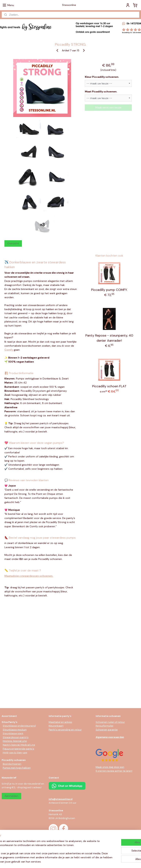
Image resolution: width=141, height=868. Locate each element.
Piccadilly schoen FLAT (109, 386)
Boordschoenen (12, 764)
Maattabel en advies (60, 722)
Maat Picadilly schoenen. (101, 92)
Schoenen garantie (107, 730)
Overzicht (13, 243)
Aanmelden (11, 796)
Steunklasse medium (15, 730)
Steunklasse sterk (13, 733)
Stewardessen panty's (16, 737)
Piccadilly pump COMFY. (109, 290)
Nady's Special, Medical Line (19, 745)
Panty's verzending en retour (65, 730)
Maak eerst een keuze (108, 107)
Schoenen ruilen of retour (110, 722)
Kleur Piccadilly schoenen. (102, 77)
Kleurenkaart (56, 726)
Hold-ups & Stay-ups (15, 753)
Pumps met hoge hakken (17, 768)
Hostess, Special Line (15, 741)
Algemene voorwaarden (110, 737)
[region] (46, 847)
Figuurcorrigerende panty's (18, 749)
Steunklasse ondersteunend (19, 726)
